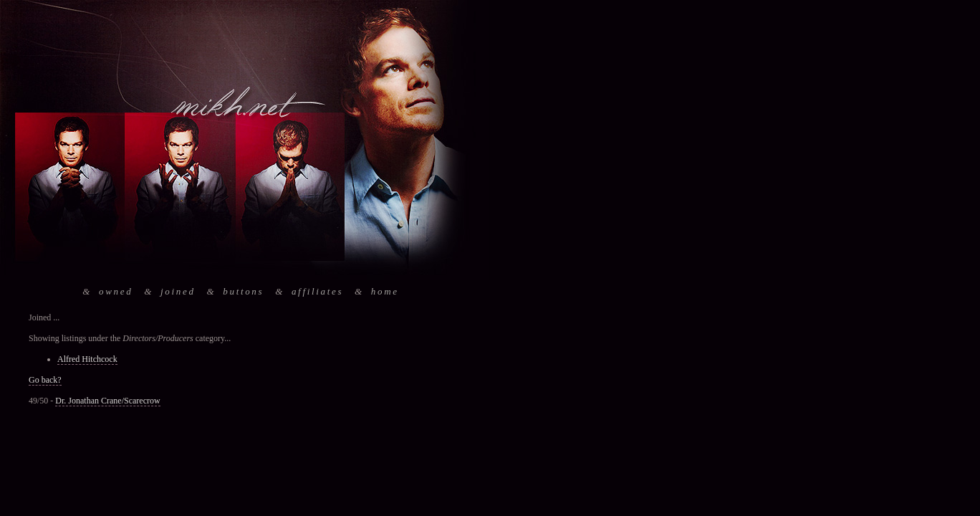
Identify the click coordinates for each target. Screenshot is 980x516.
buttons (243, 291)
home (385, 291)
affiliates (317, 291)
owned (116, 291)
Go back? (45, 380)
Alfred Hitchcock (87, 359)
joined (178, 291)
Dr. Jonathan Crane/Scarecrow (107, 401)
